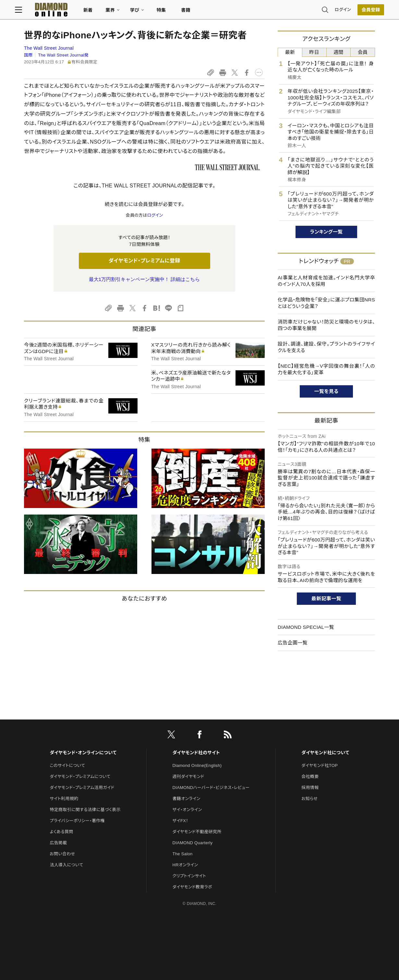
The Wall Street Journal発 (63, 55)
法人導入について (66, 865)
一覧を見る (326, 391)
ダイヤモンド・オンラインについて (83, 753)
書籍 (195, 12)
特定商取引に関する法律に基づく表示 (85, 810)
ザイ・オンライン (187, 810)
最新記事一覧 (326, 598)
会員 (363, 52)
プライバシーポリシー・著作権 (77, 821)
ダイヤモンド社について (325, 753)
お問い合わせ (62, 854)
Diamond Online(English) (197, 765)
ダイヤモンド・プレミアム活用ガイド (82, 788)
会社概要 (310, 776)
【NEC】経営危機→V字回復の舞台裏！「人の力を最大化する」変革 (326, 369)
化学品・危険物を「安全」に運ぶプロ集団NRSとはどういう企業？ (326, 303)
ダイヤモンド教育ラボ (192, 887)
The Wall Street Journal (49, 48)
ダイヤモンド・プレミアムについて (80, 776)
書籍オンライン (187, 799)
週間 (339, 52)
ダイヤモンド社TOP (320, 765)
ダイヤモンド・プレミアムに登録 (144, 261)
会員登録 (362, 11)
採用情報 (310, 788)
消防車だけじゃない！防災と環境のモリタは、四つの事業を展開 (326, 325)
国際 (28, 55)
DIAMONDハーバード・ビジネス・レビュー (211, 788)
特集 (170, 12)
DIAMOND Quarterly (193, 843)
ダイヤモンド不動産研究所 (197, 832)
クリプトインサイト (189, 876)
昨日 (314, 52)
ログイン (334, 11)
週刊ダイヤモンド (188, 776)
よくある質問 (61, 832)
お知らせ (309, 799)
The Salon (183, 854)
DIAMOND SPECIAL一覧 (306, 627)
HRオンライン (185, 865)
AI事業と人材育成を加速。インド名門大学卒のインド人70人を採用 (326, 281)
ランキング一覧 (326, 232)
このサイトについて (67, 765)
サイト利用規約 (64, 799)
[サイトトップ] (54, 11)
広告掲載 (58, 843)
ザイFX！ (181, 821)
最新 (290, 52)
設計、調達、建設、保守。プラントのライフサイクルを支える (326, 347)
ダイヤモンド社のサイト (196, 753)
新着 (97, 12)
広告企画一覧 (293, 643)
